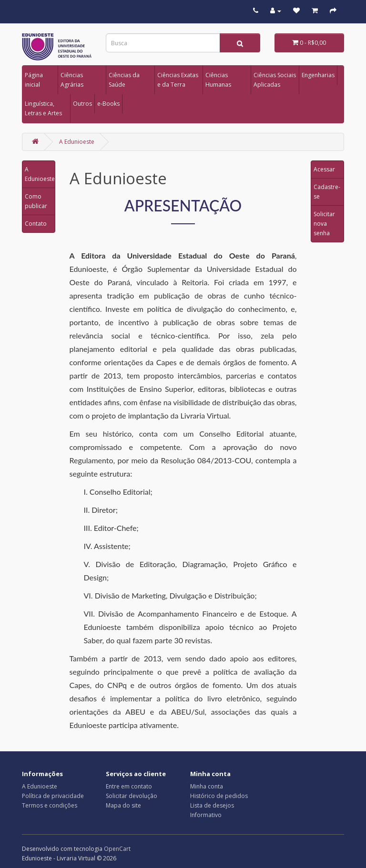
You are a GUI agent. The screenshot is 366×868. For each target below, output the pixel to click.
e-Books (108, 104)
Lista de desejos (212, 805)
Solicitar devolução (132, 796)
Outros (82, 104)
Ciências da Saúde (124, 80)
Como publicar (36, 201)
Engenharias (318, 75)
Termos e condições (50, 805)
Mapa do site (123, 805)
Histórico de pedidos (219, 796)
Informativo (206, 815)
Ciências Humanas (218, 80)
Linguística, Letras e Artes (43, 108)
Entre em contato (129, 786)
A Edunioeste (77, 142)
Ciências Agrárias (72, 80)
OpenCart (117, 849)
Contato (36, 224)
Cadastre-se (327, 192)
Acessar (324, 169)
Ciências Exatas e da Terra (178, 80)
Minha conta (207, 786)
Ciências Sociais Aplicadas (275, 80)
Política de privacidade (53, 796)
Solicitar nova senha (324, 224)
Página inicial (34, 80)
